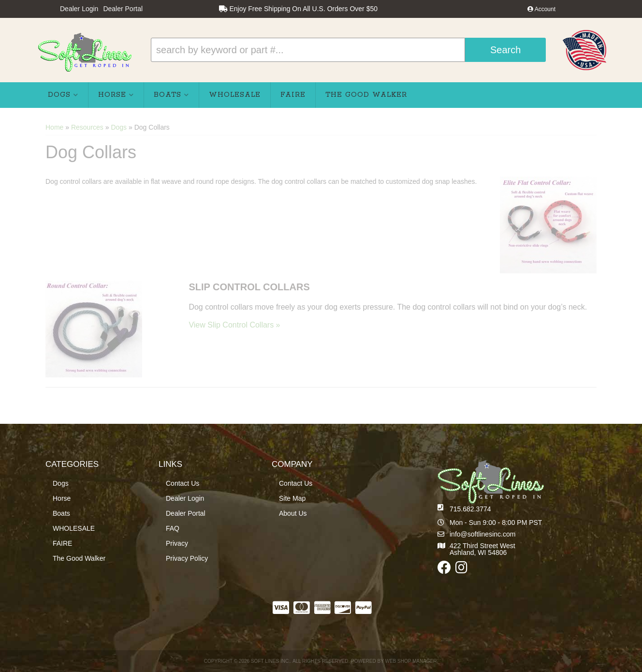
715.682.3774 (470, 509)
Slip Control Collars (249, 287)
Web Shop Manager (411, 661)
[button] (348, 50)
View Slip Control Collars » (234, 325)
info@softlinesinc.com (482, 534)
